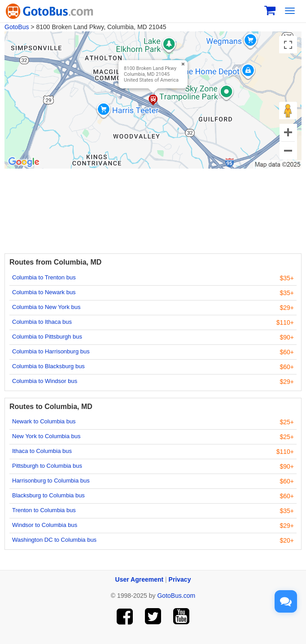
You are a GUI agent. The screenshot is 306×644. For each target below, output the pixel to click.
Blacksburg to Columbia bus (48, 495)
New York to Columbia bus (46, 436)
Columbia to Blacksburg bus (48, 366)
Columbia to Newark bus (44, 292)
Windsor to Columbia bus (45, 525)
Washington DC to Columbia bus (54, 540)
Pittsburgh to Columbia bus (47, 466)
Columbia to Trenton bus (44, 277)
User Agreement (140, 579)
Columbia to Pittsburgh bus (47, 337)
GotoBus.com (176, 596)
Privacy (180, 579)
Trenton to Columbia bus (44, 510)
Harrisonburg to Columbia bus (51, 481)
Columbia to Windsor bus (45, 381)
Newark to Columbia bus (44, 421)
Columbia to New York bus (46, 307)
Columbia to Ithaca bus (42, 322)
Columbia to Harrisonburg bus (51, 351)
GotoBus (17, 27)
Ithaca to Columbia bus (42, 451)
